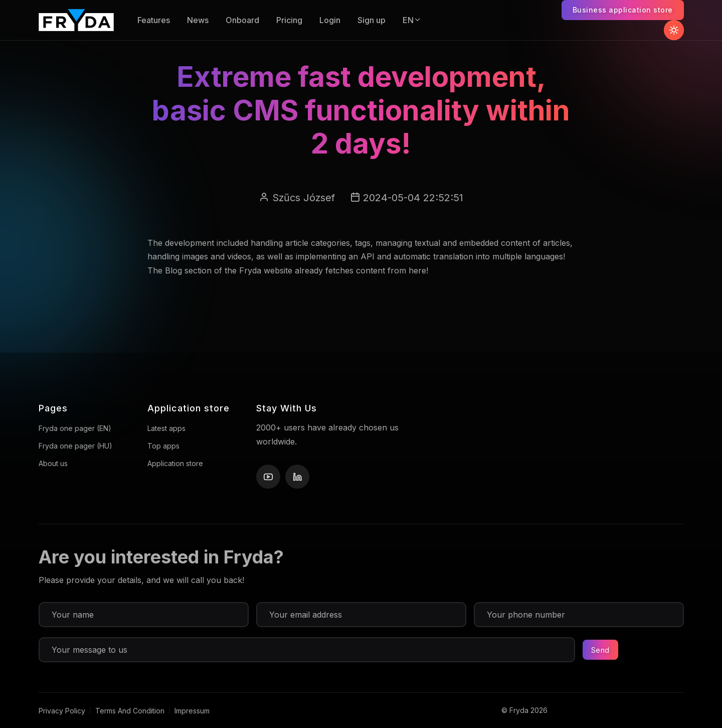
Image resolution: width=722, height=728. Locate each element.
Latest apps (166, 428)
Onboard (242, 20)
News (198, 20)
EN (412, 20)
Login (330, 20)
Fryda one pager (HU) (75, 446)
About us (53, 463)
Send (600, 650)
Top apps (163, 446)
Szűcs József (304, 198)
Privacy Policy (62, 711)
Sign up (372, 20)
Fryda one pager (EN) (75, 428)
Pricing (289, 20)
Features (154, 20)
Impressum (192, 711)
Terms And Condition (130, 711)
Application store (175, 463)
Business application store (623, 10)
